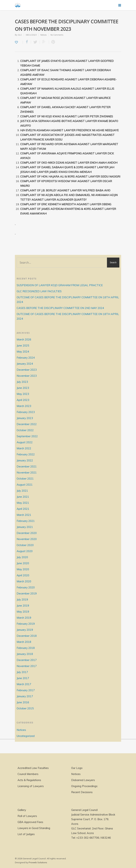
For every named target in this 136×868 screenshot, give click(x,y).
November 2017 (27, 666)
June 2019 (23, 606)
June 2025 (23, 346)
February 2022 (26, 454)
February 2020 (26, 587)
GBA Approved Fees (30, 822)
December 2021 (27, 466)
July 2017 (22, 672)
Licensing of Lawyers (31, 786)
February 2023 (26, 412)
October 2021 (25, 479)
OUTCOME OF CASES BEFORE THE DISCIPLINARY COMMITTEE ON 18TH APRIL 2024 (68, 300)
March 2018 (24, 642)
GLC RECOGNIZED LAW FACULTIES (39, 291)
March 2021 (24, 515)
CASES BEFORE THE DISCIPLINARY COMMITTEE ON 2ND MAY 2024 (60, 308)
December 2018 (27, 636)
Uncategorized (26, 736)
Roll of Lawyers (27, 816)
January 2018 (25, 654)
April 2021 (23, 509)
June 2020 (23, 563)
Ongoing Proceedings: (85, 786)
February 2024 (26, 358)
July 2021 (22, 491)
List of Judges (26, 834)
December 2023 (27, 370)
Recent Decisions (82, 792)
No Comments (57, 35)
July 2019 (22, 600)
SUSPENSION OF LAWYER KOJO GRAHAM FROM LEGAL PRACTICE (60, 285)
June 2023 (23, 388)
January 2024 (25, 364)
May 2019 (23, 612)
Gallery (22, 810)
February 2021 (26, 521)
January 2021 (25, 527)
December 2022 (27, 424)
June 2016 (23, 702)
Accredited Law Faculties (33, 768)
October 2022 (25, 430)
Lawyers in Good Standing (34, 828)
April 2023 (23, 400)
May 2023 (23, 394)
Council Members (28, 774)
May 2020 (23, 569)
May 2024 (23, 352)
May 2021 (23, 503)
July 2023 (22, 382)
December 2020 (27, 533)
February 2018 (26, 648)
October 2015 (25, 708)
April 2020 (23, 575)
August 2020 (25, 551)
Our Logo (77, 768)
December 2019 (27, 593)
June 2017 (23, 678)
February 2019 (26, 624)
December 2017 (27, 660)
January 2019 (25, 630)
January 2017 (25, 696)
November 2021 (27, 473)
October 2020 (25, 545)
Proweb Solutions (38, 862)
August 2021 (25, 485)
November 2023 (27, 376)
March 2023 (24, 406)
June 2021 (23, 497)
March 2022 (24, 448)
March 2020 (24, 581)
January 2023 (25, 418)
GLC (20, 35)
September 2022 (27, 436)
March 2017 (24, 684)
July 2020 (22, 557)
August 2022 (25, 442)
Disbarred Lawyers (83, 780)
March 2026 (24, 339)
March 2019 (24, 618)
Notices (44, 35)
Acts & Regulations (29, 780)
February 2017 (26, 690)
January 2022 (25, 460)
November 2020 (27, 539)
